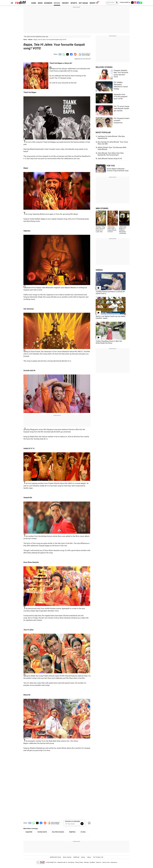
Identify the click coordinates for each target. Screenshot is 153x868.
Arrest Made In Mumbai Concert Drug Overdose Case (118, 170)
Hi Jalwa (83, 832)
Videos (89, 857)
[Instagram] (135, 3)
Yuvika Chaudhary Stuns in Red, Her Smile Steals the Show (109, 342)
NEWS (40, 3)
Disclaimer (71, 862)
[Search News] (116, 3)
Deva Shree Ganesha (58, 832)
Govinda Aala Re (42, 832)
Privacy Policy (79, 862)
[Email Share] (60, 54)
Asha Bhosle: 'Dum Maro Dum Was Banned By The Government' (111, 154)
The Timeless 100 (98, 857)
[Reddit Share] (75, 54)
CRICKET (65, 3)
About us (99, 862)
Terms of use (106, 862)
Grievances (114, 862)
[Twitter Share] (67, 54)
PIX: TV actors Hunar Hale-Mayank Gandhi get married (122, 109)
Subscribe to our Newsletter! (73, 821)
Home (25, 40)
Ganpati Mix (29, 832)
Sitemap (86, 862)
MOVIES (57, 3)
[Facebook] (138, 3)
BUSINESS (48, 3)
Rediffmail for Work (55, 857)
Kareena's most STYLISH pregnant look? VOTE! (121, 97)
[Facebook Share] (71, 54)
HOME (34, 3)
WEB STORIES (102, 208)
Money (83, 857)
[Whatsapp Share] (63, 54)
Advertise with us (62, 862)
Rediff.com (53, 862)
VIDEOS (99, 270)
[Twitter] (132, 3)
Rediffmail (76, 857)
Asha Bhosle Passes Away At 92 (110, 159)
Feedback (92, 862)
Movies (30, 40)
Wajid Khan (72, 832)
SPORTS (74, 3)
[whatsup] (141, 3)
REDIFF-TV (94, 3)
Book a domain (67, 857)
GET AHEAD (83, 3)
